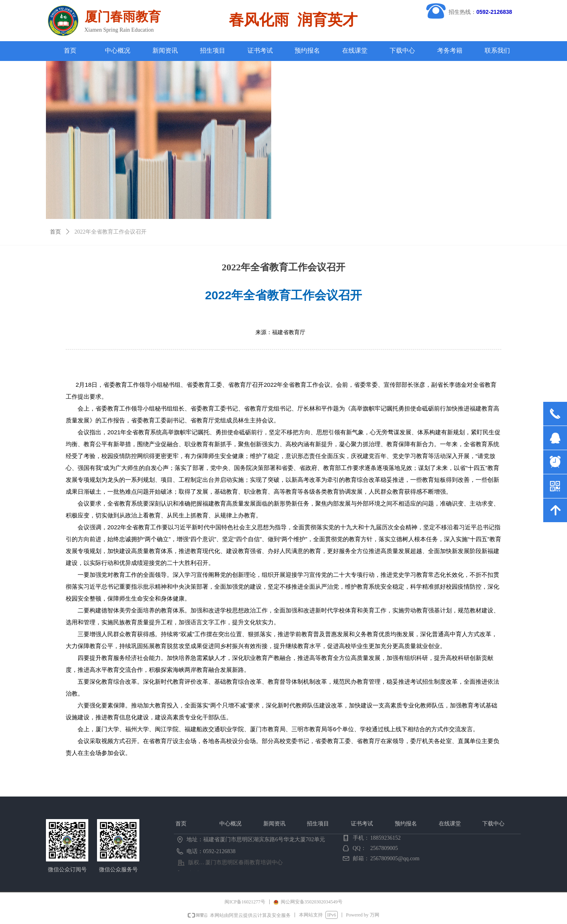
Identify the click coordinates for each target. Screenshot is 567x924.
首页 (55, 232)
